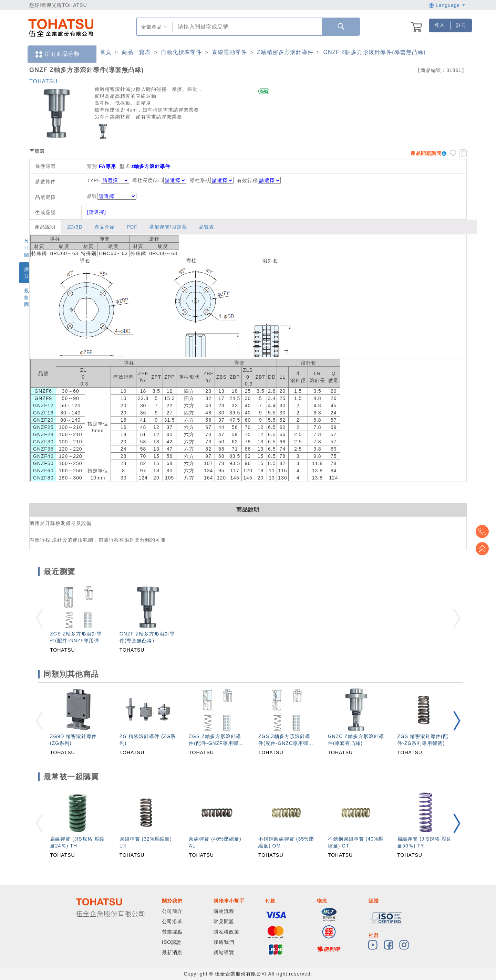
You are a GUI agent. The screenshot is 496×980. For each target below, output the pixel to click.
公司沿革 (172, 921)
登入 (440, 25)
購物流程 (224, 911)
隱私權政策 (226, 932)
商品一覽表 (136, 52)
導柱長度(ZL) (148, 180)
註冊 (461, 25)
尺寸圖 (27, 248)
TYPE (94, 180)
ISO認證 (172, 942)
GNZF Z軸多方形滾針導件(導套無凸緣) (375, 52)
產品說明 (45, 227)
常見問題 (224, 921)
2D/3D (75, 227)
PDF (132, 227)
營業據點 (172, 932)
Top (486, 549)
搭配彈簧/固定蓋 (168, 227)
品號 (112, 196)
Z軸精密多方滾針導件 (285, 52)
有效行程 (247, 180)
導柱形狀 (200, 180)
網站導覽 (224, 952)
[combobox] (246, 27)
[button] (457, 721)
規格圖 (27, 297)
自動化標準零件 (181, 52)
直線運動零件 (229, 52)
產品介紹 (105, 227)
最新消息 (172, 952)
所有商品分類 (57, 54)
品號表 (206, 227)
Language (447, 5)
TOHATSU (43, 81)
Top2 (486, 531)
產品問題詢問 (426, 153)
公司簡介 (172, 911)
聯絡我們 (224, 942)
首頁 (106, 52)
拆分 (27, 273)
